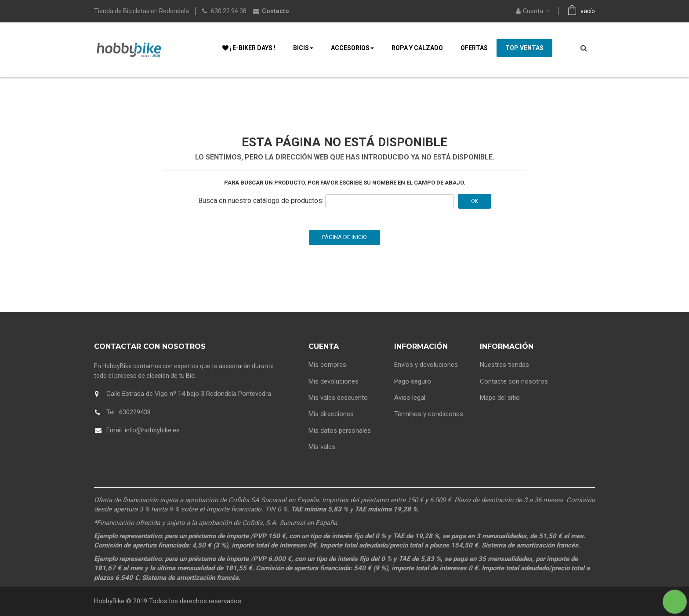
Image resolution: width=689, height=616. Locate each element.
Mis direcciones (331, 414)
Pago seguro (413, 381)
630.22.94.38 (229, 11)
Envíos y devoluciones (426, 365)
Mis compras (327, 365)
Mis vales (322, 447)
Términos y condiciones (429, 414)
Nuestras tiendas (504, 365)
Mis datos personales (340, 431)
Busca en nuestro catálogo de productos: (261, 201)
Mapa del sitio (500, 398)
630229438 (135, 412)
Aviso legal (410, 398)
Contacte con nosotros (514, 381)
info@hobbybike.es (152, 430)
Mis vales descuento (338, 398)
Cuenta (324, 346)
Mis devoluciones (334, 381)
